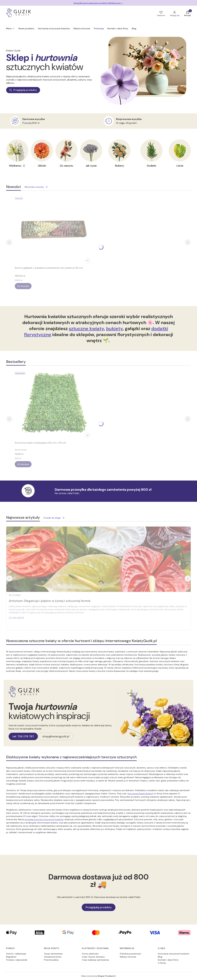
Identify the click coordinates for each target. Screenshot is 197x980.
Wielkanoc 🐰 (17, 166)
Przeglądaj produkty (23, 90)
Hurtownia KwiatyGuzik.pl (140, 794)
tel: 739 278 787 (23, 736)
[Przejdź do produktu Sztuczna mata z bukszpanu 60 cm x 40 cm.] (53, 405)
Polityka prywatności (131, 954)
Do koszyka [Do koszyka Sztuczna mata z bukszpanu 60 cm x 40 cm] (23, 464)
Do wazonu (66, 166)
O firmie (162, 963)
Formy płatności (90, 954)
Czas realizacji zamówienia (95, 960)
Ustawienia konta (53, 957)
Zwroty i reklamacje (16, 954)
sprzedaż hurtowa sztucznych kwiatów (44, 819)
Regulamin (11, 957)
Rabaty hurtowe (128, 957)
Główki (42, 166)
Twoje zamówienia (53, 954)
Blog (160, 957)
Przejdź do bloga (54, 518)
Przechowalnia (51, 960)
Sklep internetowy (97, 976)
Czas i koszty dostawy (93, 957)
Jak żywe (91, 166)
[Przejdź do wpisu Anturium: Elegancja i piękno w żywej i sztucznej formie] (98, 559)
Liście (180, 166)
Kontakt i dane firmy (168, 960)
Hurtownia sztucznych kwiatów (174, 954)
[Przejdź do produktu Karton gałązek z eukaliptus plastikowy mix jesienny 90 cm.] (53, 230)
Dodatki (151, 166)
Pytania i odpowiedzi (17, 960)
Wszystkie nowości (36, 187)
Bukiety (120, 166)
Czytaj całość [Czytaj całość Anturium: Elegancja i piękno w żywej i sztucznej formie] (16, 617)
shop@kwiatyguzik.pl (56, 736)
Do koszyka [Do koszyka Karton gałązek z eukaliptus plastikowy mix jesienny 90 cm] (23, 286)
